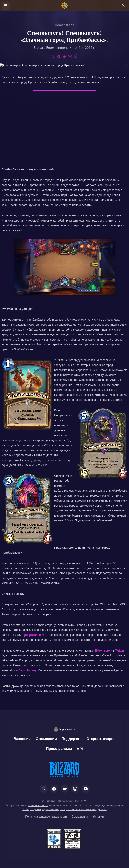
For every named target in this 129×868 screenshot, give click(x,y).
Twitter (120, 650)
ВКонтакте (103, 650)
